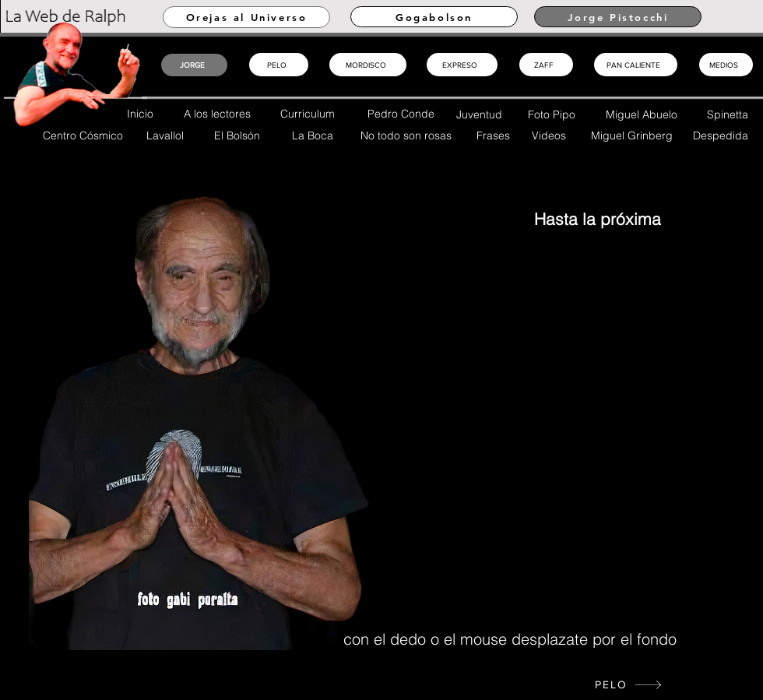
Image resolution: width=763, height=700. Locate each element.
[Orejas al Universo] (246, 17)
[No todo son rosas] (408, 135)
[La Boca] (315, 135)
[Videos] (551, 135)
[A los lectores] (219, 113)
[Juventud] (481, 114)
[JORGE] (194, 65)
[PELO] (629, 684)
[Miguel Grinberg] (634, 135)
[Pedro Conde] (403, 113)
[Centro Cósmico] (85, 135)
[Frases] (496, 135)
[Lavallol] (167, 135)
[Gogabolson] (434, 17)
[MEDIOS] (726, 65)
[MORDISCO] (368, 65)
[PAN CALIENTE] (636, 65)
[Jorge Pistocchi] (618, 17)
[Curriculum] (310, 113)
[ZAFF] (546, 65)
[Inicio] (146, 344)
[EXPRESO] (462, 65)
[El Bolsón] (239, 135)
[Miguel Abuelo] (644, 114)
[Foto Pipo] (554, 114)
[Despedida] (723, 135)
